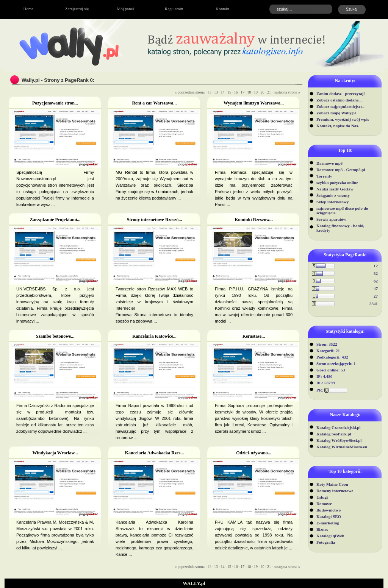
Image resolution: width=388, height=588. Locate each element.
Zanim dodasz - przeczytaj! (341, 94)
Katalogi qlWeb (330, 536)
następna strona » (287, 92)
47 (376, 289)
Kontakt (222, 9)
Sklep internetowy (332, 202)
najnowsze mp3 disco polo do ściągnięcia (342, 211)
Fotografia (326, 542)
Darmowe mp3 (329, 163)
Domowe (324, 504)
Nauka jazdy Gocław (335, 189)
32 (376, 273)
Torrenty (324, 176)
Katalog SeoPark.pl (334, 434)
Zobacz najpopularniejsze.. (340, 106)
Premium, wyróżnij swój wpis (343, 119)
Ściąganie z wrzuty (333, 195)
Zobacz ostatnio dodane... (339, 100)
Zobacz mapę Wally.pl (336, 113)
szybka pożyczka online (337, 182)
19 (256, 92)
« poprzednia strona (190, 92)
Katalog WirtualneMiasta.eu (342, 447)
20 (263, 92)
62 (376, 281)
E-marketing (328, 523)
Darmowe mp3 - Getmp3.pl (341, 170)
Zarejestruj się (77, 9)
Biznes (322, 529)
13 (216, 92)
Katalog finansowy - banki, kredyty (340, 228)
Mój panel (126, 9)
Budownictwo (329, 510)
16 (236, 92)
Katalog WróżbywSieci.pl (339, 440)
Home (29, 9)
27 (376, 296)
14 (223, 92)
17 (242, 92)
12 (376, 266)
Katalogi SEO (329, 516)
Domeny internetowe (335, 491)
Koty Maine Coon (332, 484)
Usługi (322, 497)
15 (229, 92)
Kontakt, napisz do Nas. (338, 126)
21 (269, 92)
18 (249, 92)
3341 (374, 304)
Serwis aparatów (331, 219)
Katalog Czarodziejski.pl (339, 427)
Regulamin (174, 9)
